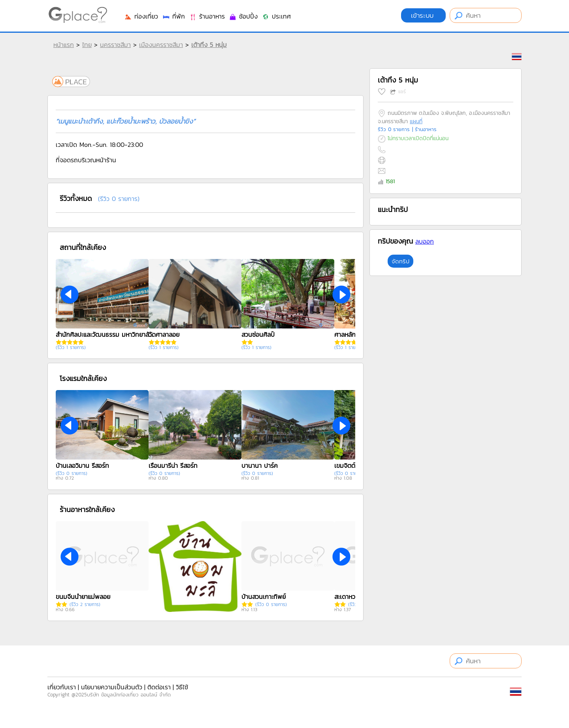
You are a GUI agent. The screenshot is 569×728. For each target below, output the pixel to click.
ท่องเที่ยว (141, 16)
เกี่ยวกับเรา (62, 687)
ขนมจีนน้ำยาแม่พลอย (83, 597)
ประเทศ (276, 16)
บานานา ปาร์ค (260, 465)
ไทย (87, 45)
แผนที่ (416, 121)
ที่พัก (173, 16)
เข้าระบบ (423, 15)
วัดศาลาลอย (164, 334)
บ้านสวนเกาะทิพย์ (264, 597)
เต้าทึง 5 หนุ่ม (209, 45)
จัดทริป (400, 261)
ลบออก (425, 241)
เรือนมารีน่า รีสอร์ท (173, 465)
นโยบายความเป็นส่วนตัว (112, 687)
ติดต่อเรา (159, 687)
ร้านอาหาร (207, 16)
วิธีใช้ (182, 687)
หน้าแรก (64, 45)
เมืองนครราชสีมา (161, 45)
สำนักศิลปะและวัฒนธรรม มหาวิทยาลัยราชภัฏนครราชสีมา (105, 334)
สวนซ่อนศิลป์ (258, 334)
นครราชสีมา (115, 45)
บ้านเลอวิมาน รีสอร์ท (82, 465)
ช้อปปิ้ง (243, 16)
